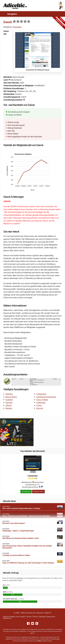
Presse (35, 617)
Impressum (7, 618)
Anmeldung (26, 492)
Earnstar (9, 402)
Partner (29, 617)
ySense (9, 405)
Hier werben (21, 617)
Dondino (9, 394)
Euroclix (40, 408)
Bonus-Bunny (11, 397)
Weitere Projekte (9, 617)
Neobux (9, 408)
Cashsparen (41, 394)
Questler (9, 400)
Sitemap (42, 617)
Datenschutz (51, 617)
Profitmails (41, 402)
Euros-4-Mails (42, 400)
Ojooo (39, 405)
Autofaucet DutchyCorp (46, 397)
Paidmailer (17, 27)
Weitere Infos (38, 492)
